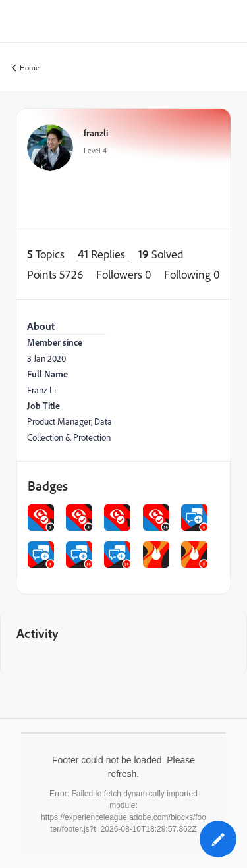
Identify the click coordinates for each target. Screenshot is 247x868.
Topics (47, 254)
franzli (96, 133)
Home (26, 68)
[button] (218, 839)
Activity (38, 633)
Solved (161, 254)
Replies (103, 254)
